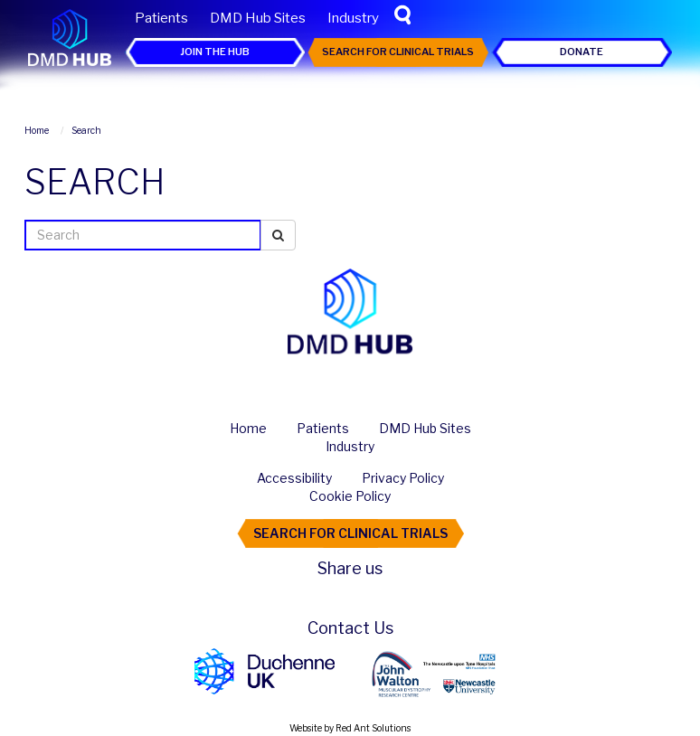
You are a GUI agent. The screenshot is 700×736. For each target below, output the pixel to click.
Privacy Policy (403, 478)
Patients (161, 18)
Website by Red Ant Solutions (350, 728)
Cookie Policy (350, 496)
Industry (353, 18)
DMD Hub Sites (258, 18)
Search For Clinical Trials (398, 52)
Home (248, 428)
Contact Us (350, 628)
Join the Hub (215, 52)
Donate (582, 52)
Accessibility (294, 478)
